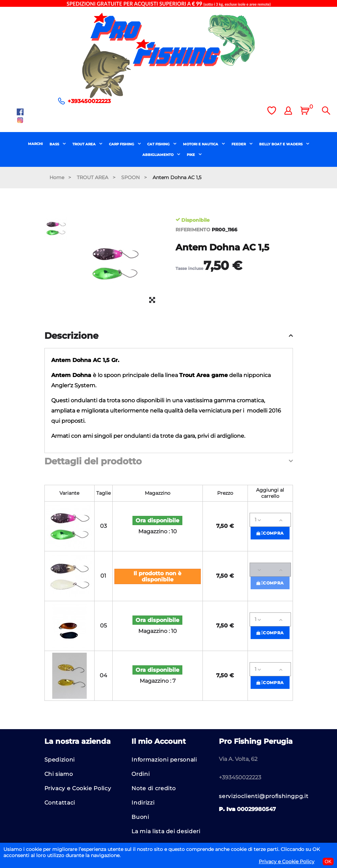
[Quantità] (270, 520)
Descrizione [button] (71, 336)
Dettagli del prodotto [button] (93, 462)
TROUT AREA (85, 144)
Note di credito (154, 788)
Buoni (140, 817)
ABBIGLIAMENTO (158, 155)
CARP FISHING (122, 144)
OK (328, 862)
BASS (55, 144)
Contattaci (60, 803)
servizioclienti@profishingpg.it (264, 796)
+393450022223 (89, 101)
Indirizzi (143, 803)
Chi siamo (59, 774)
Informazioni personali (164, 760)
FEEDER (239, 144)
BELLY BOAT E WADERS (281, 144)
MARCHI (35, 144)
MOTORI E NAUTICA (201, 144)
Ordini (141, 774)
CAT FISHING (159, 144)
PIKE (191, 155)
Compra (270, 533)
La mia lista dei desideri (166, 831)
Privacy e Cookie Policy (78, 788)
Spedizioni (60, 760)
